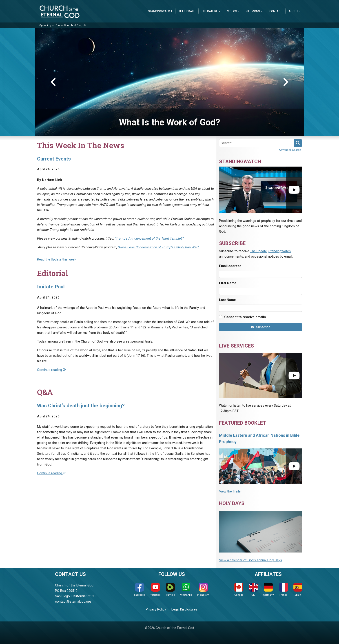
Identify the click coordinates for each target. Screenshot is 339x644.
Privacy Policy (156, 609)
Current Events (54, 159)
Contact (276, 11)
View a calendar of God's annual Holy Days (250, 560)
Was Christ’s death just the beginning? (81, 406)
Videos (232, 11)
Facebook (140, 589)
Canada (239, 589)
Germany (268, 589)
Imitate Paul (51, 287)
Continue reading (51, 370)
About (293, 11)
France (284, 589)
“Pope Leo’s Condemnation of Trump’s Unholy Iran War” (159, 247)
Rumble (170, 589)
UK (253, 589)
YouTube (155, 589)
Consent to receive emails (245, 317)
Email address (230, 266)
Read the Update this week (57, 259)
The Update (187, 11)
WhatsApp (186, 589)
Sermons (253, 11)
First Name (228, 283)
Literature (210, 11)
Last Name (227, 300)
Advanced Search (290, 150)
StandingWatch (160, 11)
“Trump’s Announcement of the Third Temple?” (150, 238)
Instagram (203, 589)
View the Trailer (230, 491)
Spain (298, 589)
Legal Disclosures (184, 609)
